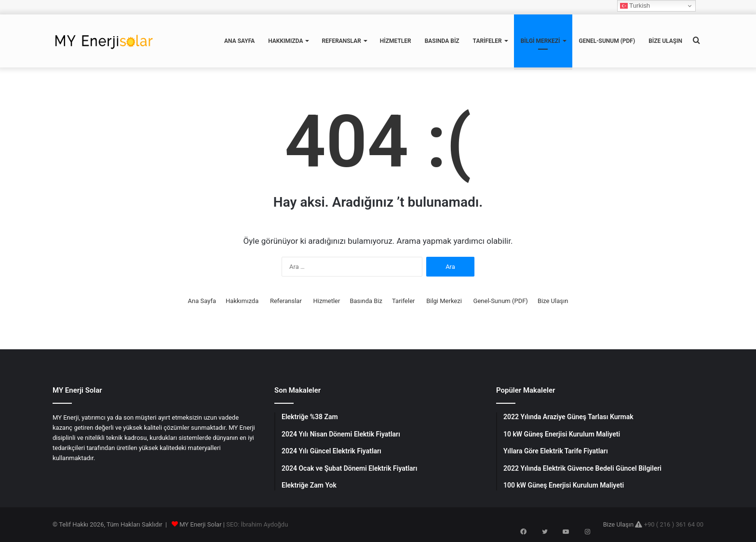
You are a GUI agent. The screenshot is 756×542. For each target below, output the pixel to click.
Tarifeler (487, 41)
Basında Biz (442, 41)
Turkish (635, 6)
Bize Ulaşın (665, 41)
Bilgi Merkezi (540, 41)
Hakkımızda (285, 41)
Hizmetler (396, 41)
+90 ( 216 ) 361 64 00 (674, 524)
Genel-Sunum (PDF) (607, 41)
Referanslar (341, 41)
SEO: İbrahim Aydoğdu (257, 524)
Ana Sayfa (239, 41)
